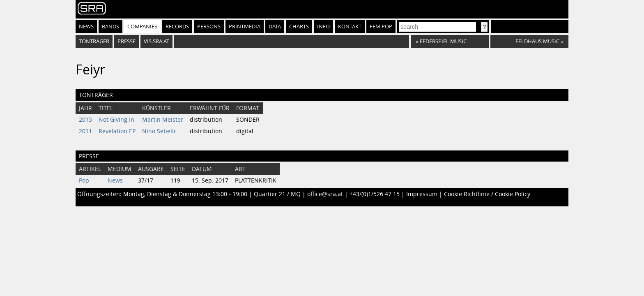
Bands (110, 27)
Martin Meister (163, 120)
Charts (299, 27)
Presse (126, 41)
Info (323, 27)
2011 (85, 131)
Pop (84, 180)
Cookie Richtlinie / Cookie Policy (487, 194)
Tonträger (94, 41)
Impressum (422, 194)
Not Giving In (116, 120)
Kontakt (350, 27)
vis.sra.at (156, 41)
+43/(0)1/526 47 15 (375, 194)
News (86, 27)
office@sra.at (325, 194)
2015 (85, 120)
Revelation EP (117, 131)
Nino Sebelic (159, 131)
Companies (142, 27)
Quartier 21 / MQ (277, 194)
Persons (209, 27)
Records (177, 27)
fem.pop (381, 27)
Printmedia (245, 27)
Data (275, 27)
